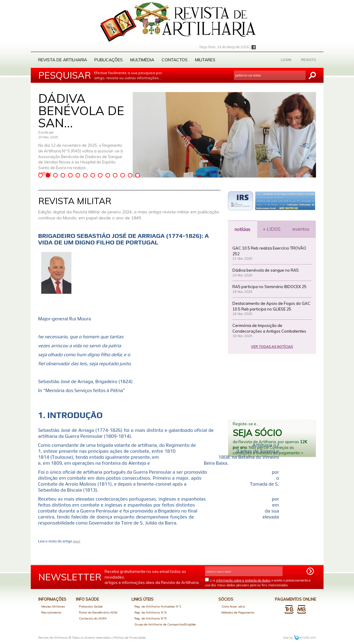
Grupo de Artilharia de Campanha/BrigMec (165, 624)
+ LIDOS (272, 229)
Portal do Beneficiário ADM (98, 612)
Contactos (175, 60)
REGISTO (309, 60)
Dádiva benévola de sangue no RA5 (266, 270)
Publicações (109, 60)
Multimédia (142, 60)
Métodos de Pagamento (238, 612)
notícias (242, 229)
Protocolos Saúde (91, 606)
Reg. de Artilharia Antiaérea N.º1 (158, 606)
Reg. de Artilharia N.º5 (150, 618)
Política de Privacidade (130, 638)
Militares (205, 60)
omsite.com (305, 637)
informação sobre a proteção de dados (243, 580)
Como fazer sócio (233, 606)
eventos (301, 229)
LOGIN (286, 60)
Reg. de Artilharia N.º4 (150, 612)
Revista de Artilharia (63, 60)
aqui (76, 541)
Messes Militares (53, 606)
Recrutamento (51, 612)
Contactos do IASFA (93, 618)
